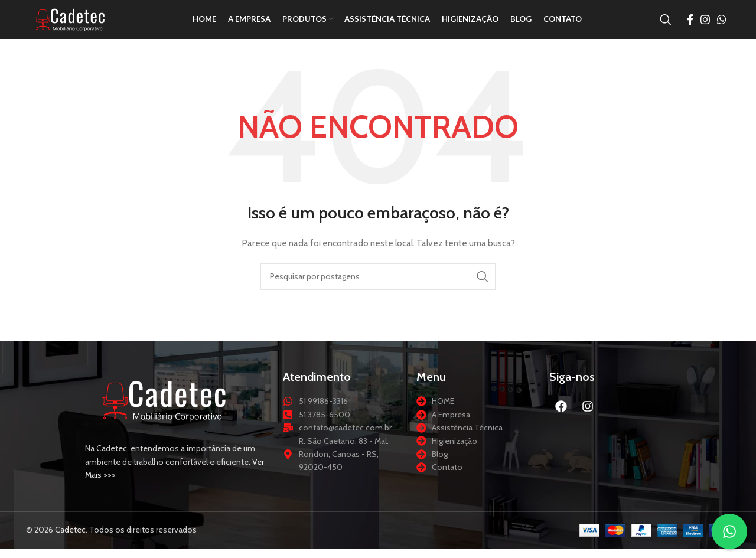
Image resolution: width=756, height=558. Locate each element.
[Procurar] (666, 27)
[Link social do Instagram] (705, 27)
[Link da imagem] (165, 414)
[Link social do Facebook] (690, 27)
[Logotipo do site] (85, 25)
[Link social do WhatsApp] (722, 27)
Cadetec (70, 544)
